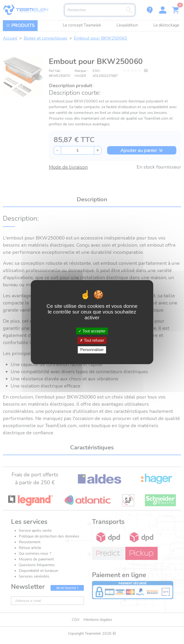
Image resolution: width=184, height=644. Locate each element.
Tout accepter (92, 331)
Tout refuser (92, 340)
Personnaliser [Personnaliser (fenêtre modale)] (92, 350)
